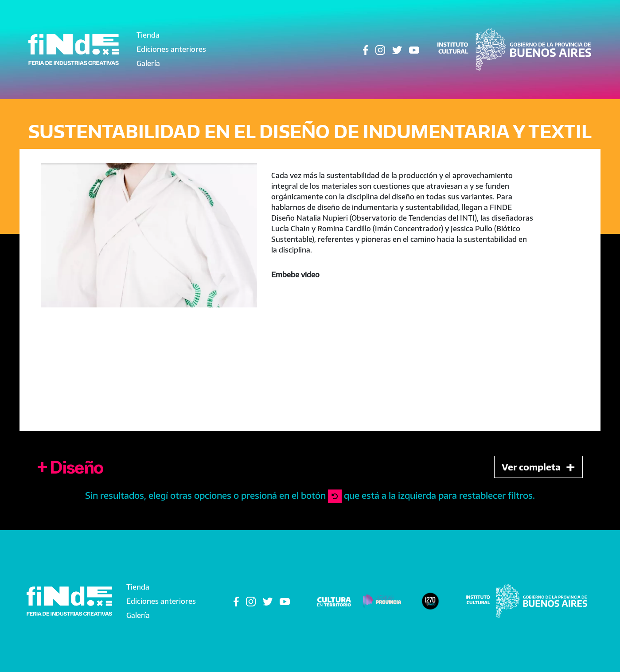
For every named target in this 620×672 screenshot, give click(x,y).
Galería (148, 63)
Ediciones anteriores (171, 49)
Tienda (148, 35)
